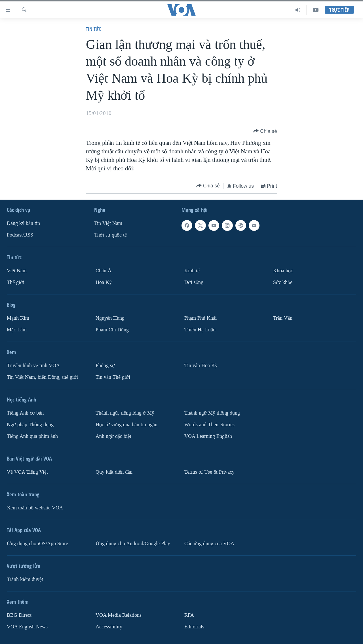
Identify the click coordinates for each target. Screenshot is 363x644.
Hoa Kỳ (104, 282)
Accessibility (109, 627)
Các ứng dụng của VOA (209, 543)
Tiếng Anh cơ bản (25, 413)
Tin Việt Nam (108, 223)
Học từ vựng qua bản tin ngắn (126, 424)
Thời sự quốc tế (110, 235)
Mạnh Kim (18, 318)
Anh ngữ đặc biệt (113, 436)
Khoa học (283, 271)
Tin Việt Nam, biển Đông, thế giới (42, 377)
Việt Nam (17, 271)
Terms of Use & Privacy (209, 472)
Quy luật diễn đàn (114, 472)
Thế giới (16, 282)
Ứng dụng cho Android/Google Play (133, 543)
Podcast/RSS (20, 235)
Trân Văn (283, 318)
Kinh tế (192, 271)
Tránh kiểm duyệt (25, 579)
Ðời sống (194, 282)
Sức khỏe (283, 282)
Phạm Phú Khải (201, 318)
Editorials (194, 627)
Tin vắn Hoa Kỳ (201, 366)
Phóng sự (105, 366)
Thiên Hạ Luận (200, 330)
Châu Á (104, 271)
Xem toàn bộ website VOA (35, 508)
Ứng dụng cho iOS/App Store (37, 543)
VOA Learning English (208, 436)
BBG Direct (19, 615)
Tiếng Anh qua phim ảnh (32, 436)
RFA (189, 615)
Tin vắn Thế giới (113, 377)
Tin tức (93, 29)
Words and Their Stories (209, 424)
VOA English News (27, 627)
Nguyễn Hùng (110, 318)
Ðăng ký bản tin (23, 223)
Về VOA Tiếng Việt (27, 472)
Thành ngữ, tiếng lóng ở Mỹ (125, 413)
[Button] (265, 131)
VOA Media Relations (119, 615)
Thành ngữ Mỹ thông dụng (212, 413)
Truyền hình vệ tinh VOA (33, 366)
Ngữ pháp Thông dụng (30, 424)
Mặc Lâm (17, 330)
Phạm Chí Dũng (112, 330)
